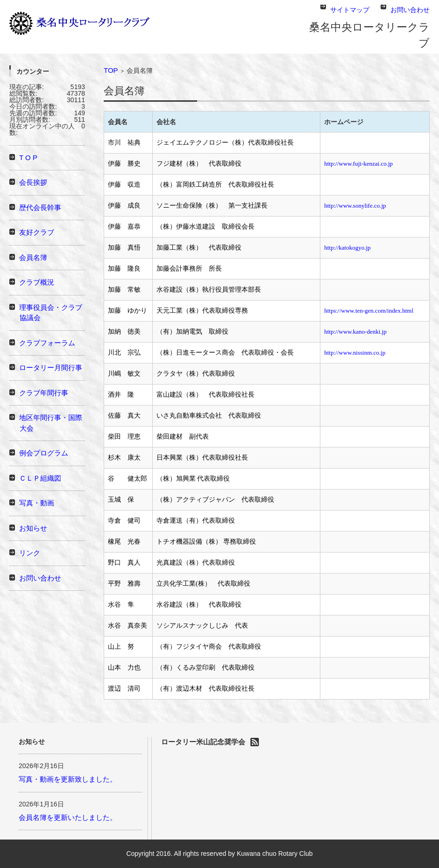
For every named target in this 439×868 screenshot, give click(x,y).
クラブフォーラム (47, 343)
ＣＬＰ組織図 (40, 478)
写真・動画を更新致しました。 (68, 779)
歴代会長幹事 (40, 207)
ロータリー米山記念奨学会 (203, 742)
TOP (111, 70)
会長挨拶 (33, 182)
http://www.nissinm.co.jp (355, 353)
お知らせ (33, 528)
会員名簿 (33, 257)
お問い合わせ (40, 578)
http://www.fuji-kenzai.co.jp (358, 164)
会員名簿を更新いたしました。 (68, 817)
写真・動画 (37, 503)
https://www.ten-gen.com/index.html (369, 311)
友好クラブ (37, 232)
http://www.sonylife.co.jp (355, 206)
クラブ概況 (37, 282)
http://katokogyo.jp (347, 248)
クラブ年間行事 (44, 393)
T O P (28, 157)
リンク (30, 553)
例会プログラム (44, 453)
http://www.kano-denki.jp (355, 332)
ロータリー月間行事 (51, 367)
